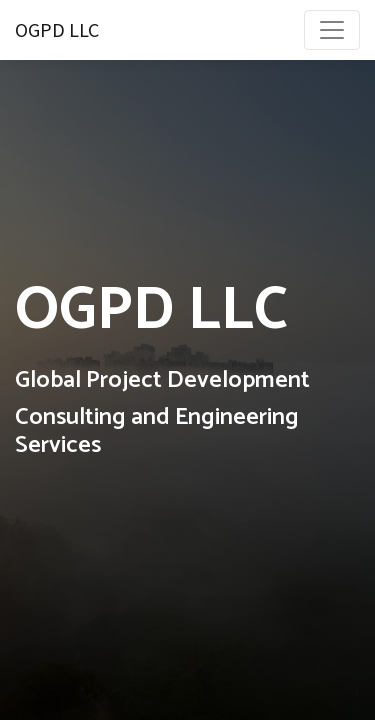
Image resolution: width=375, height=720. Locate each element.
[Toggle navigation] (332, 30)
